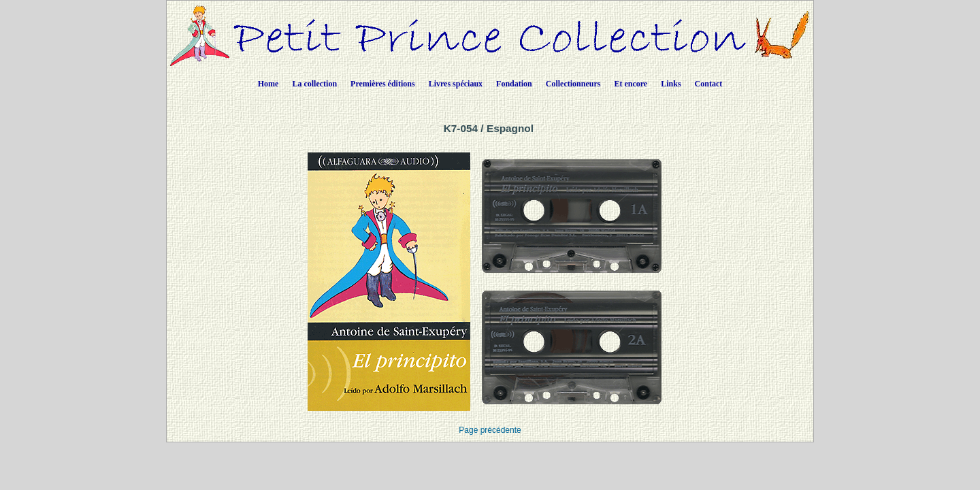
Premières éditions (383, 84)
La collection (314, 84)
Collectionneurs (573, 84)
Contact (709, 84)
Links (671, 84)
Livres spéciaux (456, 84)
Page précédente (490, 430)
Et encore (631, 84)
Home (268, 84)
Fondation (514, 84)
